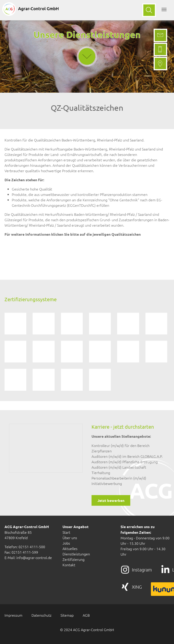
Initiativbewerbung (107, 483)
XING (137, 587)
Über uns (70, 538)
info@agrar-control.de (34, 557)
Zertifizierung (74, 559)
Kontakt (69, 565)
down (87, 44)
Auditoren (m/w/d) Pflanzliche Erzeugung (125, 462)
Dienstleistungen (76, 554)
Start (66, 532)
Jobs (66, 543)
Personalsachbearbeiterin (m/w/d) (119, 478)
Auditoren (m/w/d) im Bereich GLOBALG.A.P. (127, 456)
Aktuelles (70, 548)
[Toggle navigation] (164, 9)
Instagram (142, 570)
